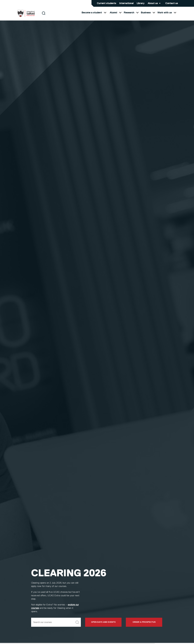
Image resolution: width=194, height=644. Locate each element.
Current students (106, 3)
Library (141, 3)
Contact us (172, 3)
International (126, 3)
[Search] (44, 15)
